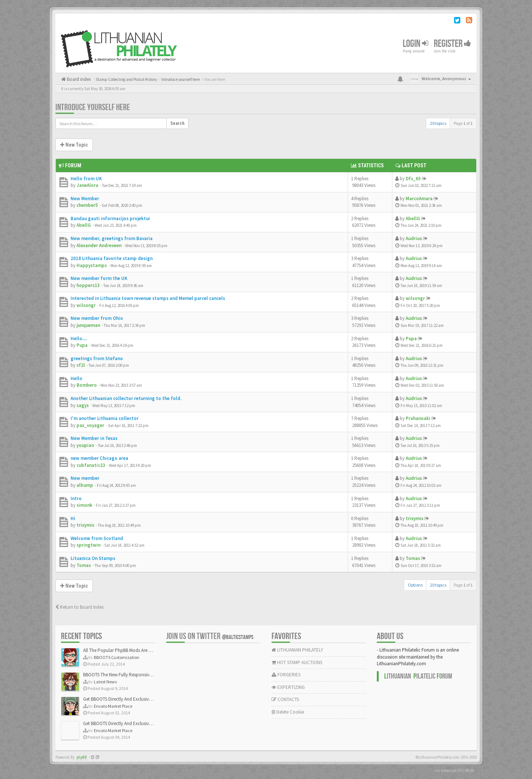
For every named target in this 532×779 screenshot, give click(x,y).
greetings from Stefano (97, 358)
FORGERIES (286, 675)
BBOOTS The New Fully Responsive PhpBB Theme (132, 675)
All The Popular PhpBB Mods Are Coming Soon (130, 650)
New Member (85, 199)
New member (85, 478)
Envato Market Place (113, 706)
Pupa (82, 345)
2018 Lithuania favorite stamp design (112, 258)
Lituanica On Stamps (93, 558)
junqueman (88, 325)
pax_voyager (90, 425)
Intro (76, 498)
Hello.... (79, 339)
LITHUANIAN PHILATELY (297, 650)
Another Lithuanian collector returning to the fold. (126, 398)
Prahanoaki (418, 418)
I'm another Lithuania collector (105, 418)
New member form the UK (99, 278)
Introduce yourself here (93, 107)
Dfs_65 (413, 179)
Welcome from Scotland (97, 538)
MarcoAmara (419, 199)
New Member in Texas (94, 438)
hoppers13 (88, 285)
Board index (78, 79)
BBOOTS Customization (117, 657)
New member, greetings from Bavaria (112, 238)
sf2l (81, 365)
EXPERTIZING (288, 687)
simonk (84, 505)
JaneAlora (87, 185)
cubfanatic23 (91, 465)
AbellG (84, 225)
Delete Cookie (288, 712)
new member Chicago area (99, 458)
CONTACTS (285, 699)
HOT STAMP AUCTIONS (297, 662)
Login (415, 44)
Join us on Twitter (210, 636)
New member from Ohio (97, 318)
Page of (463, 123)
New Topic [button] (74, 145)
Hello (76, 378)
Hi (73, 518)
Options (415, 585)
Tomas (84, 565)
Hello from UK (86, 179)
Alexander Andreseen (99, 245)
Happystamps (92, 265)
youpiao (85, 445)
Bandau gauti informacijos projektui (110, 218)
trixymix (85, 525)
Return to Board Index (80, 607)
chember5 (87, 205)
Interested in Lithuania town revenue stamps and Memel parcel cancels (148, 298)
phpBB (82, 757)
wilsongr (86, 305)
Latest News (105, 682)
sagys (83, 405)
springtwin (88, 545)
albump (85, 485)
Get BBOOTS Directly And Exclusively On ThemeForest (136, 699)
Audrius (414, 238)
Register (452, 44)
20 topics (438, 123)
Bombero (87, 385)
